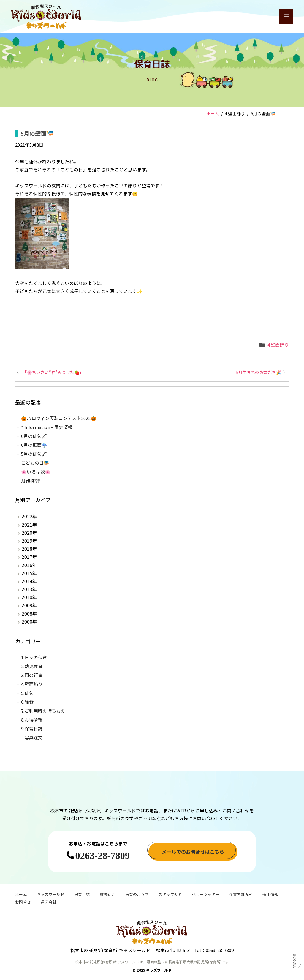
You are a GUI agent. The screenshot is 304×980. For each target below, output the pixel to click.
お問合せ (23, 903)
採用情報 (270, 895)
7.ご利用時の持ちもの (43, 711)
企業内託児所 (241, 895)
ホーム (21, 895)
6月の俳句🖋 (34, 436)
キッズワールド (50, 895)
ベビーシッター (205, 895)
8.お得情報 (32, 720)
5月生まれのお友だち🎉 (258, 372)
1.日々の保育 (34, 657)
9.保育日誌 (32, 729)
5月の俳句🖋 (34, 454)
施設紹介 (108, 895)
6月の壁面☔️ (34, 445)
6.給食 (27, 702)
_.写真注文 (32, 737)
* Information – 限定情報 (47, 427)
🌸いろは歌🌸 (36, 472)
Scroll (295, 962)
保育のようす (137, 895)
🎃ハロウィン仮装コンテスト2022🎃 (59, 418)
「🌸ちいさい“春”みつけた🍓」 (53, 372)
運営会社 (49, 903)
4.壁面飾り (278, 345)
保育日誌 (82, 895)
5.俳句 (27, 693)
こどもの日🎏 (35, 463)
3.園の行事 (32, 675)
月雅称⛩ (31, 480)
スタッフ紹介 (170, 895)
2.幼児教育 (32, 666)
